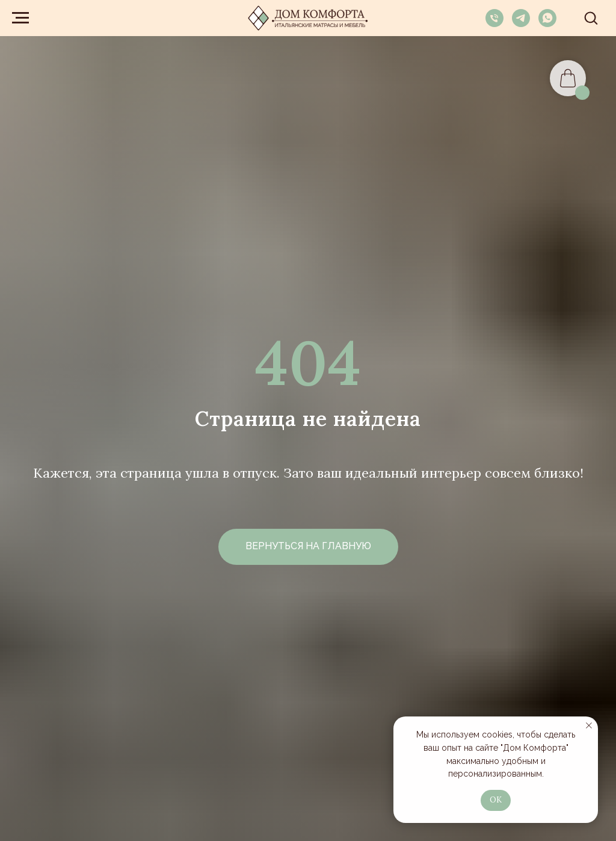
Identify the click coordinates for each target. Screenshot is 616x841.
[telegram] (521, 24)
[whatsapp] (547, 24)
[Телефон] (494, 24)
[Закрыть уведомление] (589, 725)
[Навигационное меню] (20, 18)
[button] (591, 17)
